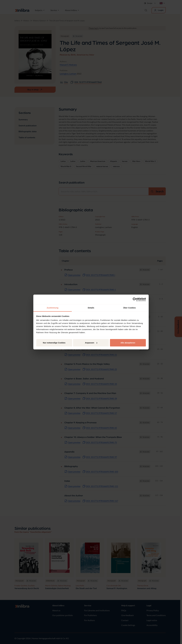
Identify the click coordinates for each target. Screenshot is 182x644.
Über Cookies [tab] (129, 308)
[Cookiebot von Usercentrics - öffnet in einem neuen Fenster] (135, 299)
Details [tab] (91, 308)
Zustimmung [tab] (53, 308)
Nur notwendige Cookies (54, 343)
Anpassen (91, 343)
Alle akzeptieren (128, 343)
